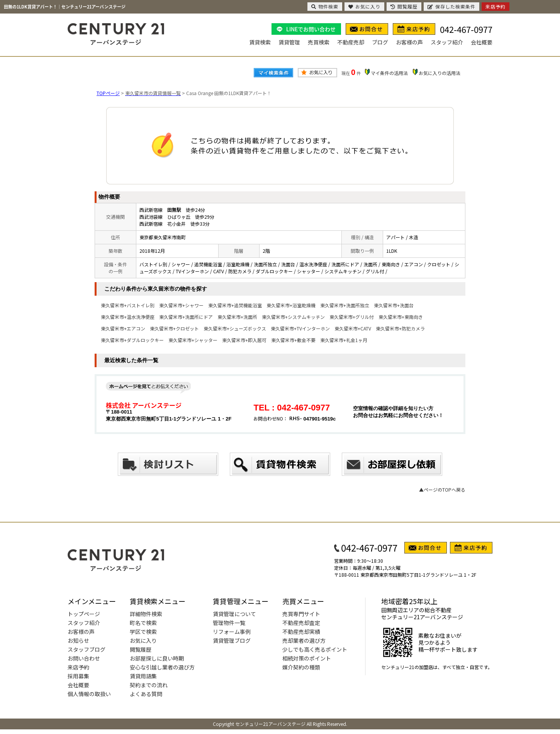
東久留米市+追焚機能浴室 (235, 305)
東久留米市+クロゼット (174, 328)
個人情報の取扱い (89, 694)
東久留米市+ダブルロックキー (132, 340)
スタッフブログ (87, 649)
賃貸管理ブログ (232, 640)
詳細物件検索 (146, 614)
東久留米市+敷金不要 (293, 340)
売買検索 (319, 42)
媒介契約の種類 (301, 667)
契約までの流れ (149, 685)
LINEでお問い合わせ (311, 29)
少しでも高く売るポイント (315, 649)
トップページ (84, 614)
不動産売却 (351, 42)
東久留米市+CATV (353, 328)
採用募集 (78, 676)
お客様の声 (409, 42)
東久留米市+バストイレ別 (128, 305)
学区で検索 (143, 632)
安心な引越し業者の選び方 (162, 667)
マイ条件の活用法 (389, 73)
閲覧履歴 (141, 649)
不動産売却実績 (301, 632)
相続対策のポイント (307, 658)
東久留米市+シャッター (193, 340)
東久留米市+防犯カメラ (400, 328)
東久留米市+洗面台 (394, 305)
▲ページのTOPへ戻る (442, 490)
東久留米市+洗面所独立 (345, 305)
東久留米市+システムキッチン (293, 317)
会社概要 (482, 42)
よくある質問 (146, 694)
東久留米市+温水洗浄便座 (128, 317)
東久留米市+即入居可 (244, 340)
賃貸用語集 (143, 676)
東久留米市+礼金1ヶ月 (344, 340)
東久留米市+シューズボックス (235, 328)
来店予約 (78, 667)
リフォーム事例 (232, 632)
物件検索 (325, 6)
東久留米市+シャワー (181, 305)
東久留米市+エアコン (123, 328)
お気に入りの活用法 (440, 73)
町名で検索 (143, 623)
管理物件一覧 (229, 623)
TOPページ (108, 93)
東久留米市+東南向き (401, 317)
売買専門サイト (301, 614)
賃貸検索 (260, 42)
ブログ (380, 42)
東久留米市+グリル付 (352, 317)
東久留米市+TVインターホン (300, 328)
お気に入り (143, 640)
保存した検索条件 (451, 6)
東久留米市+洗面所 (237, 317)
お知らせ (78, 640)
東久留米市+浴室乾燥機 (291, 305)
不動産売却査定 (301, 623)
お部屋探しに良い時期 (157, 658)
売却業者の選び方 (304, 640)
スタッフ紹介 (447, 42)
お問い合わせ (84, 658)
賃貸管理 (289, 42)
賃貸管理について (234, 614)
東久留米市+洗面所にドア (186, 317)
